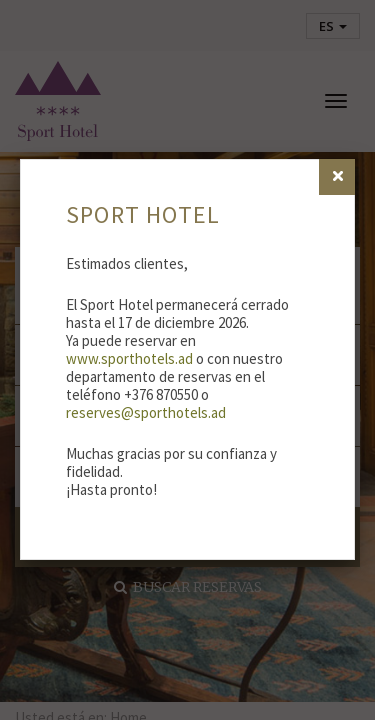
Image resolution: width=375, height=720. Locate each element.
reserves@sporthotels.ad (146, 412)
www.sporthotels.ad (129, 358)
